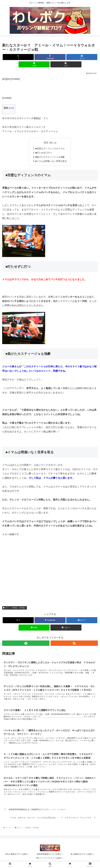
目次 (46, 143)
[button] (66, 64)
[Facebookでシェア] (50, 57)
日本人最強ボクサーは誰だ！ (17, 856)
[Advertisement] (50, 88)
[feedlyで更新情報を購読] (26, 644)
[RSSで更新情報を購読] (74, 644)
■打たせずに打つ (44, 153)
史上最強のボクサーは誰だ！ (83, 856)
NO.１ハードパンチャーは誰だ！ (50, 859)
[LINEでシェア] (34, 64)
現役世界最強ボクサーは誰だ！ (50, 856)
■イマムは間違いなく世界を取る (51, 162)
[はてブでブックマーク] (82, 57)
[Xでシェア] (18, 57)
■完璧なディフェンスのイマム (50, 149)
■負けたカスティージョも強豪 (50, 157)
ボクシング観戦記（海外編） (15, 608)
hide (11, 108)
